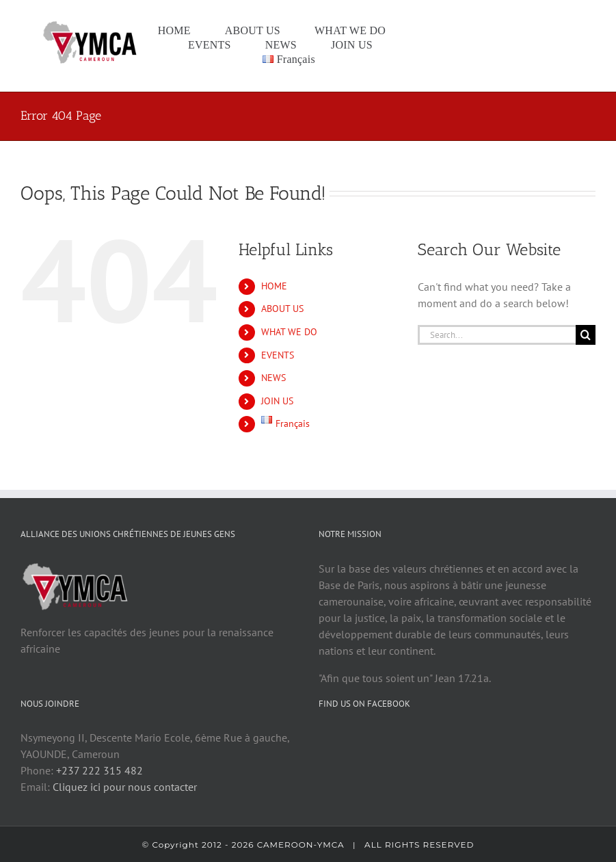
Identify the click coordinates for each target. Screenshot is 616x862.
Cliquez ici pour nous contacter (125, 790)
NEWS (273, 378)
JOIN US (277, 401)
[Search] (586, 335)
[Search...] (497, 335)
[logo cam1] (91, 24)
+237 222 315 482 (99, 774)
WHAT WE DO (289, 332)
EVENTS (278, 355)
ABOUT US (282, 309)
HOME (274, 286)
